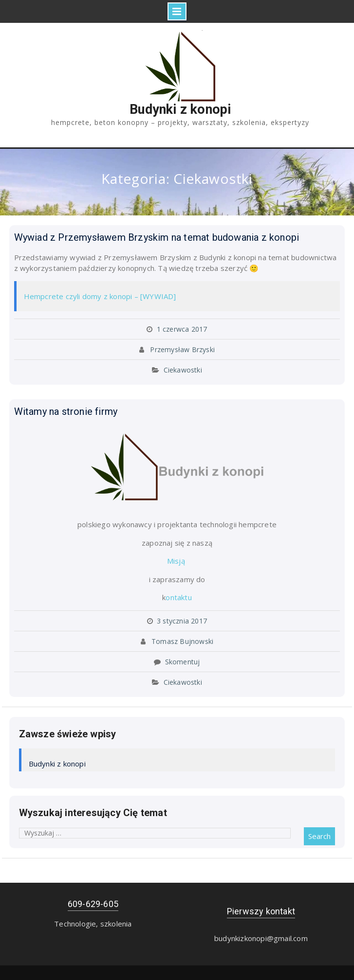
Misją (177, 561)
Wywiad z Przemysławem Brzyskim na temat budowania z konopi (157, 237)
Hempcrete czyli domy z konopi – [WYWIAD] (100, 296)
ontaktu (178, 597)
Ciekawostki (183, 370)
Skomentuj (183, 662)
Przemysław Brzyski (182, 349)
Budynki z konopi (180, 109)
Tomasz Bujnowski (182, 641)
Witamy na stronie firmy (66, 411)
